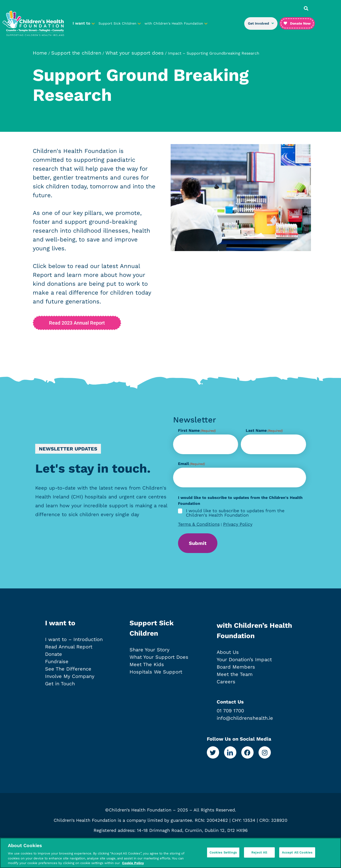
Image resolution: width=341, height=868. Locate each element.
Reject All (259, 856)
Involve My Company (70, 676)
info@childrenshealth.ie (245, 718)
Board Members (236, 667)
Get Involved (261, 23)
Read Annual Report (69, 647)
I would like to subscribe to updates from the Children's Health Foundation (235, 513)
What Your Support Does (159, 657)
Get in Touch (60, 684)
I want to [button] (84, 23)
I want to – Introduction (74, 639)
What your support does (135, 53)
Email (191, 464)
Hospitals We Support (156, 672)
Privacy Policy (238, 524)
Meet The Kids (147, 664)
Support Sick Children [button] (120, 23)
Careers (226, 682)
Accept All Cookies (297, 856)
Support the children (76, 53)
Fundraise (57, 661)
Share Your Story (149, 650)
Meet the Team (235, 674)
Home (40, 53)
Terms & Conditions (199, 524)
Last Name (264, 431)
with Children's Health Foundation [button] (176, 23)
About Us (228, 652)
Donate (54, 654)
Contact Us (230, 702)
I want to (60, 623)
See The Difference (68, 669)
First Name (197, 431)
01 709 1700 (230, 711)
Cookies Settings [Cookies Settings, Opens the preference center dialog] (223, 856)
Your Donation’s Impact (244, 659)
